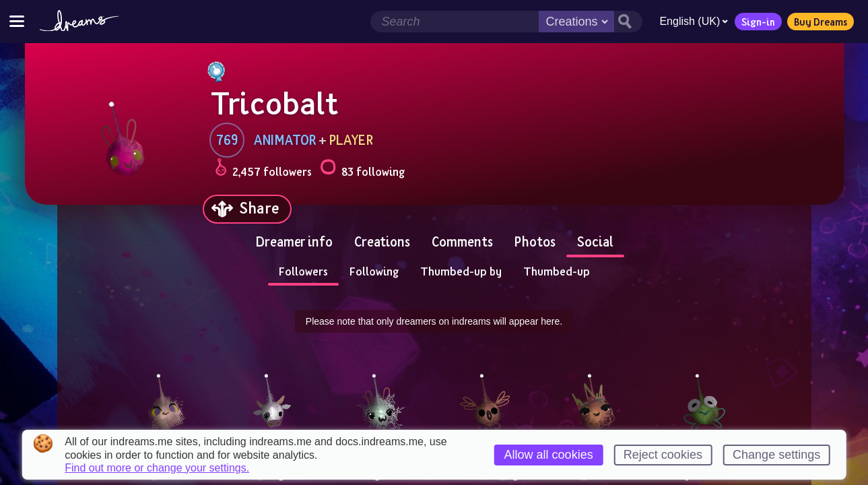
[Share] (247, 209)
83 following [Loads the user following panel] (362, 169)
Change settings (776, 455)
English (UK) (694, 21)
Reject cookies (663, 455)
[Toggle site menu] (17, 21)
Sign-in (758, 22)
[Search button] (628, 22)
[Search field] (455, 22)
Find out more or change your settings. (157, 468)
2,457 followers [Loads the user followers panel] (263, 169)
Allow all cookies (549, 455)
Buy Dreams (821, 22)
